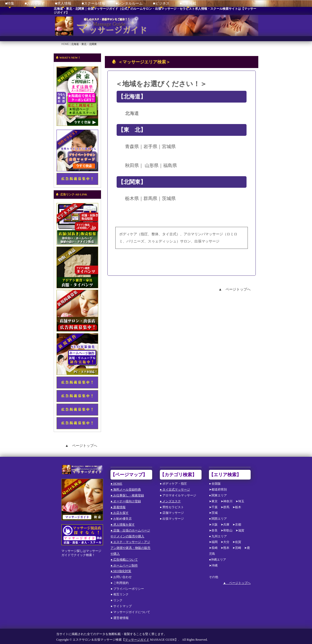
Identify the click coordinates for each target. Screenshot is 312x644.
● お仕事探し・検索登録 (127, 494)
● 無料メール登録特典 (126, 488)
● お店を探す (119, 512)
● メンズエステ (170, 500)
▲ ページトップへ (235, 288)
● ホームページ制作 (124, 564)
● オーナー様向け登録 (126, 500)
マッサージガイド (137, 638)
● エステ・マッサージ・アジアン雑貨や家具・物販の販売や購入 (130, 547)
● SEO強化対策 (121, 570)
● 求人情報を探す (122, 523)
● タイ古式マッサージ (175, 488)
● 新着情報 (118, 506)
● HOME (116, 482)
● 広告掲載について (124, 558)
